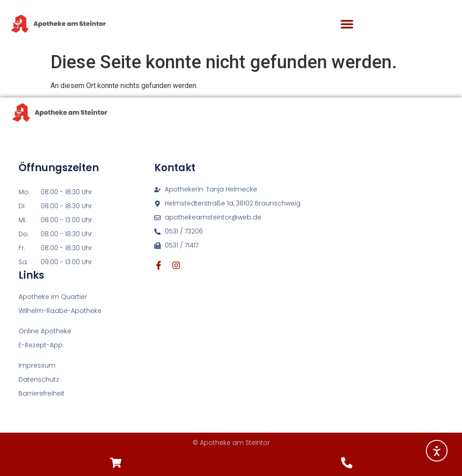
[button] (347, 24)
